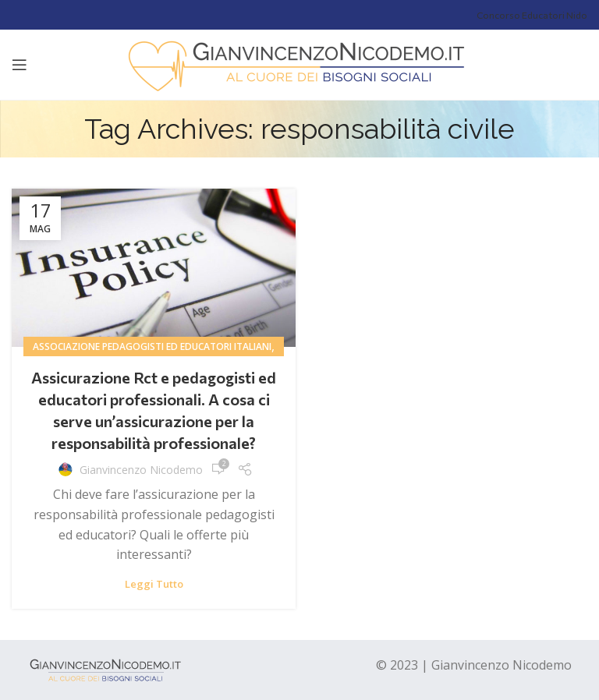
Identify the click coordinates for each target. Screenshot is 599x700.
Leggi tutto (154, 584)
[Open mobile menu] (19, 65)
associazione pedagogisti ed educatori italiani (152, 346)
